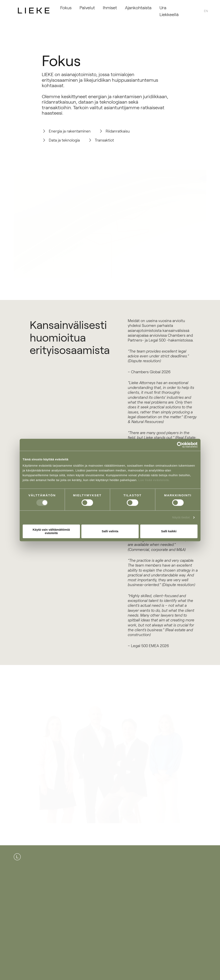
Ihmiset (110, 7)
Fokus (66, 7)
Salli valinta (110, 531)
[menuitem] (206, 11)
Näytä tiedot (181, 518)
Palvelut (87, 7)
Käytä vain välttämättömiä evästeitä (51, 531)
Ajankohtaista (138, 7)
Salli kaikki (169, 531)
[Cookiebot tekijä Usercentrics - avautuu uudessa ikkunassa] (180, 445)
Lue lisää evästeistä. (154, 480)
